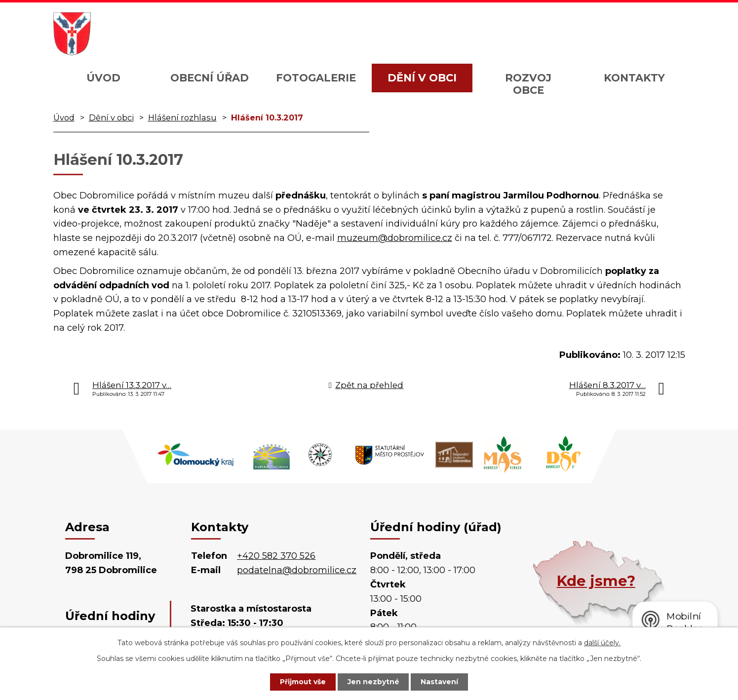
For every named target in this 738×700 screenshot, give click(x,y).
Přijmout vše (302, 682)
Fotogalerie (316, 78)
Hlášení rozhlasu (182, 117)
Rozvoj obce (528, 84)
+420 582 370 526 (276, 556)
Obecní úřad (210, 78)
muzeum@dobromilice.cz (395, 238)
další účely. (602, 642)
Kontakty (634, 78)
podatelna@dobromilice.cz (297, 570)
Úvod (103, 78)
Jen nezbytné (373, 682)
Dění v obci (422, 78)
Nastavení (441, 682)
